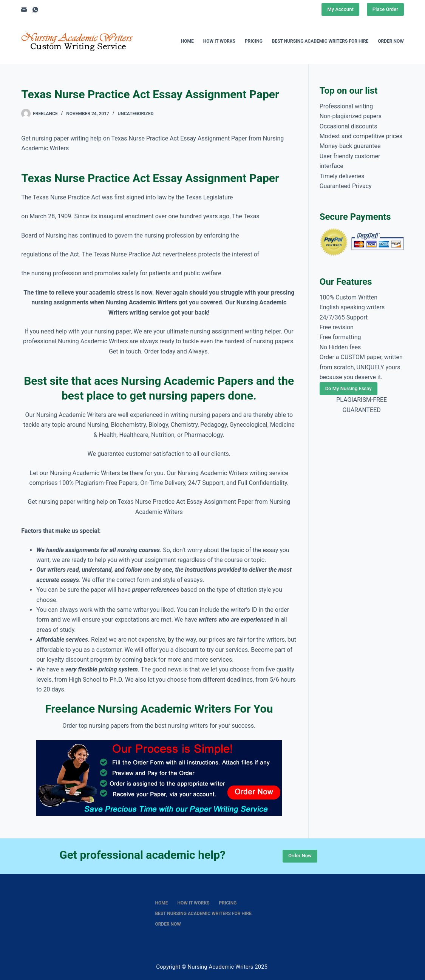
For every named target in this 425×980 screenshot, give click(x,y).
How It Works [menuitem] (219, 41)
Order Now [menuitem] (391, 41)
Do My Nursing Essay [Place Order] (348, 388)
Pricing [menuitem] (254, 41)
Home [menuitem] (187, 41)
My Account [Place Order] (340, 9)
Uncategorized (136, 114)
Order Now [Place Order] (300, 856)
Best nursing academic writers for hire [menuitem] (320, 41)
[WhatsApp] (35, 10)
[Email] (24, 10)
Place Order (385, 9)
